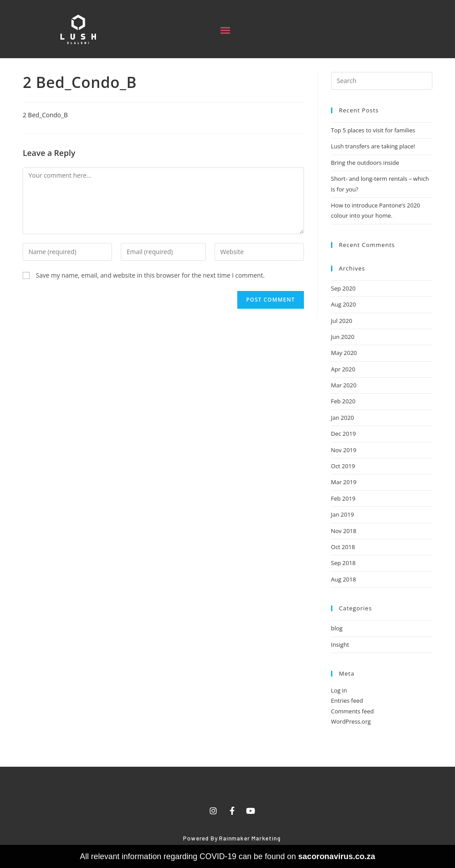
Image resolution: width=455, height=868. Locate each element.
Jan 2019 (343, 514)
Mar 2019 (344, 482)
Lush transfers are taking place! (373, 146)
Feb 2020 (343, 401)
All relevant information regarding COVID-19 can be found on (227, 856)
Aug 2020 (343, 304)
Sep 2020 (343, 288)
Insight (340, 645)
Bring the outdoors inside (365, 163)
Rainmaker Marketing (250, 838)
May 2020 (344, 353)
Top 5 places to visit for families (373, 130)
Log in (339, 690)
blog (337, 628)
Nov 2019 (344, 450)
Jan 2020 (343, 418)
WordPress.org (351, 721)
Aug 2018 (343, 579)
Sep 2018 (343, 563)
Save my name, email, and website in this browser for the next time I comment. (150, 275)
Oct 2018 (343, 547)
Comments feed (352, 711)
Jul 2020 (342, 321)
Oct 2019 (343, 466)
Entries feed (347, 701)
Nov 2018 (344, 531)
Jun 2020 (343, 337)
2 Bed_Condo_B (45, 115)
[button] (225, 30)
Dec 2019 (343, 434)
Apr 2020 (343, 369)
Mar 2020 (344, 385)
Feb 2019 (343, 498)
